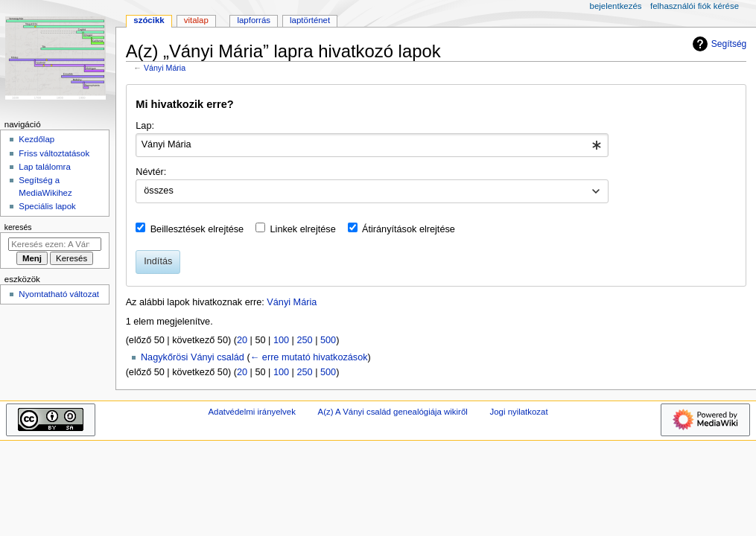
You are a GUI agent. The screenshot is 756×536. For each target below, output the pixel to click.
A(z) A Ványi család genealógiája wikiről (393, 412)
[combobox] (372, 145)
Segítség (718, 44)
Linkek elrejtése (303, 229)
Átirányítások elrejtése (409, 229)
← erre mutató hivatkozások (309, 357)
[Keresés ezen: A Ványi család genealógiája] (55, 244)
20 (242, 340)
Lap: (145, 126)
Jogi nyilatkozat (519, 412)
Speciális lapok (47, 206)
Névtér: (151, 172)
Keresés (18, 227)
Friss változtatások (54, 153)
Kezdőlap (36, 139)
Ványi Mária (165, 68)
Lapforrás (254, 20)
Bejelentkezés (616, 6)
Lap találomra (44, 167)
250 (304, 340)
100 (281, 340)
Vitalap (196, 20)
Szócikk (149, 20)
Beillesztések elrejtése (197, 229)
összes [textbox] (159, 191)
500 (328, 340)
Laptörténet (310, 20)
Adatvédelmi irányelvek (251, 412)
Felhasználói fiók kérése (695, 6)
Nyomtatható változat (59, 294)
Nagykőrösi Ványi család (193, 357)
